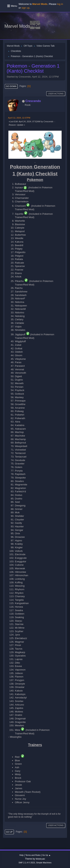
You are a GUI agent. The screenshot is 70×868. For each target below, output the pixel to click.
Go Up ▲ (46, 855)
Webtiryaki (40, 859)
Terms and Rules (33, 855)
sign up (25, 8)
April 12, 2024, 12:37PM (19, 118)
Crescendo (33, 101)
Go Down (11, 86)
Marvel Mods (17, 26)
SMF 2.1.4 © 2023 (27, 863)
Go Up (9, 832)
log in (60, 4)
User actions (56, 94)
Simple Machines (44, 863)
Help (21, 855)
